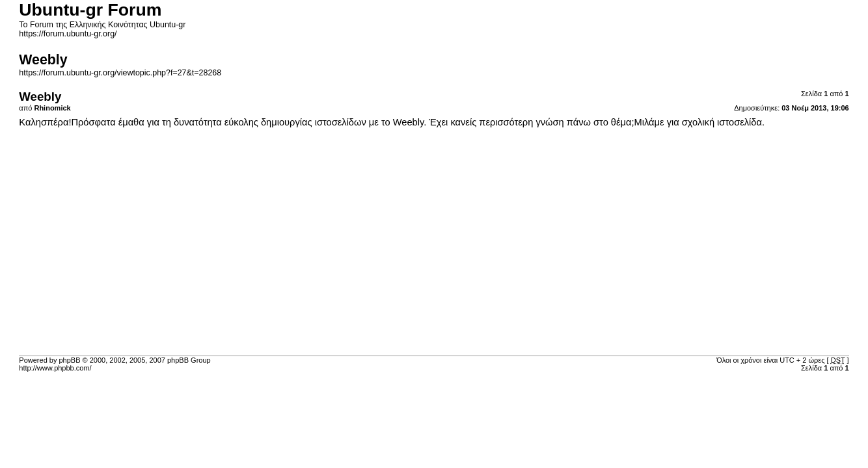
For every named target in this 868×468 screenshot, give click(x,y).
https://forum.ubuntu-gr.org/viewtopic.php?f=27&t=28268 (120, 73)
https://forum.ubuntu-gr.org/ (68, 34)
